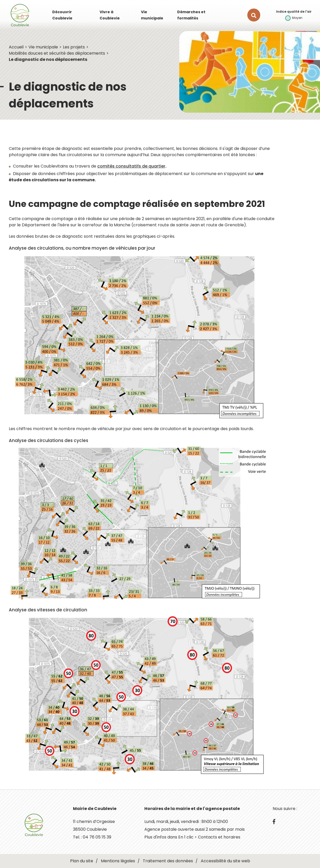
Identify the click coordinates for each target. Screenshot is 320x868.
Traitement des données (168, 861)
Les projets (74, 47)
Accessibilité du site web (225, 861)
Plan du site (82, 861)
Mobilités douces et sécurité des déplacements (57, 53)
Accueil (16, 47)
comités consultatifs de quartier (131, 166)
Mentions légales (118, 861)
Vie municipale (43, 47)
